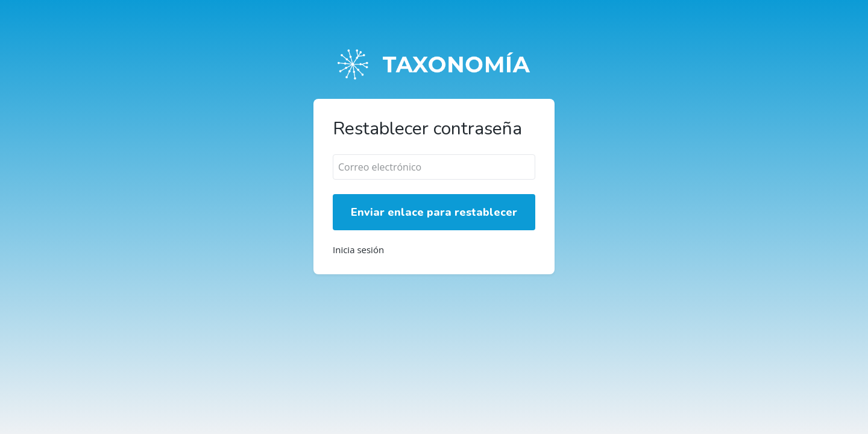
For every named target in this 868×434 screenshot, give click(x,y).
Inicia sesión (358, 250)
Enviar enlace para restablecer (434, 212)
